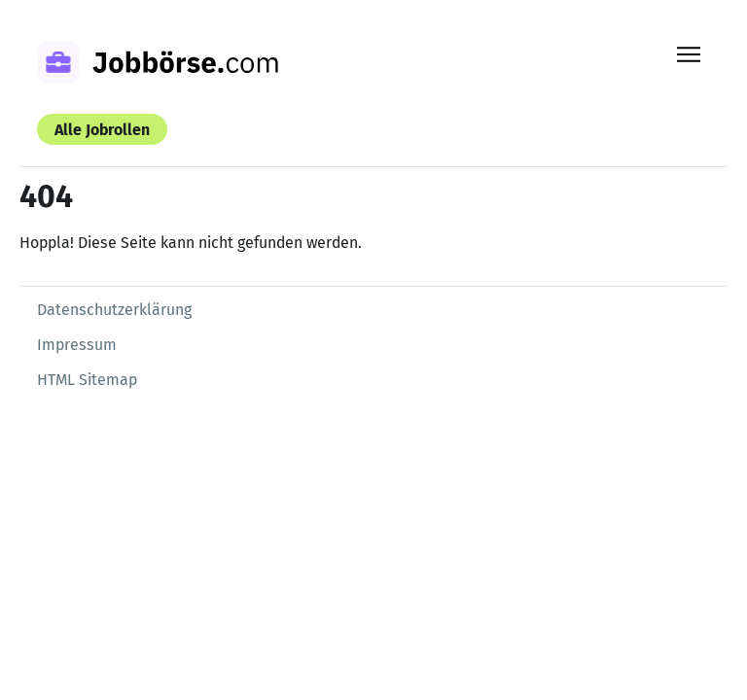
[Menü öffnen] (689, 54)
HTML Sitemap (87, 380)
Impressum (77, 345)
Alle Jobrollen (102, 130)
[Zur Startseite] (183, 65)
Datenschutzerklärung (114, 310)
